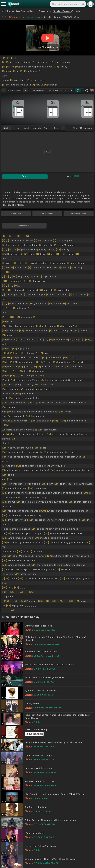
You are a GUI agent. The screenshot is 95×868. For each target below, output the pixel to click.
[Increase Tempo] (25, 90)
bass (56, 128)
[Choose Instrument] (63, 128)
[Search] (83, 4)
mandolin (37, 128)
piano (17, 128)
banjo (46, 128)
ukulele (27, 128)
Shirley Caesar (62, 11)
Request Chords (34, 734)
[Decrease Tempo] (4, 90)
